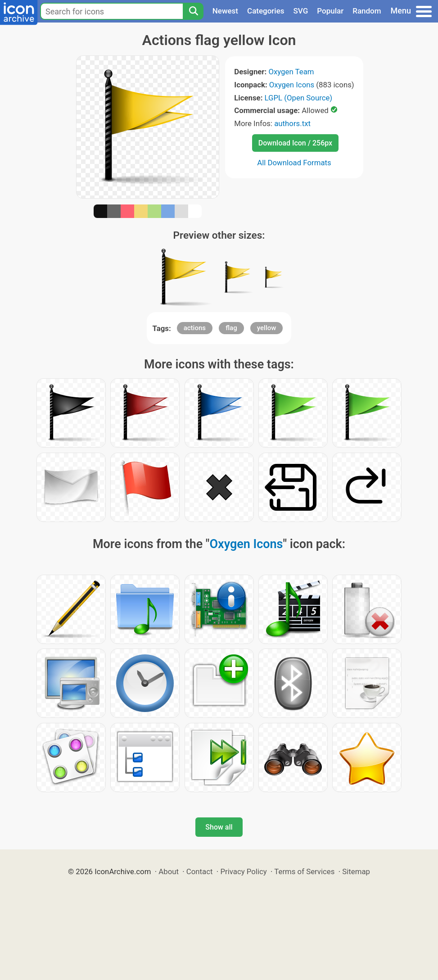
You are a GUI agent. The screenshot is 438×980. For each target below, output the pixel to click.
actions (195, 328)
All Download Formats (294, 163)
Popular (330, 11)
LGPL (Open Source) (299, 98)
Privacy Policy (243, 871)
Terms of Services (304, 871)
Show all (219, 827)
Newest (225, 11)
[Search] (193, 11)
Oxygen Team (291, 72)
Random (367, 11)
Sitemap (356, 871)
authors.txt (292, 123)
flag (231, 328)
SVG (301, 11)
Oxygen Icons (292, 85)
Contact (200, 871)
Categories (266, 11)
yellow (267, 328)
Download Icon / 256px (295, 143)
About (169, 871)
